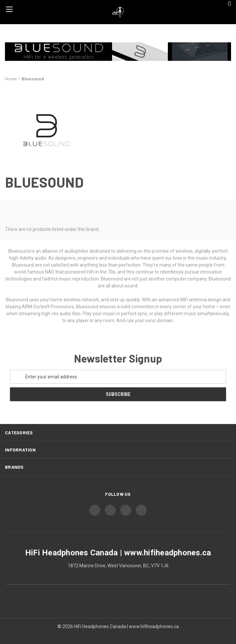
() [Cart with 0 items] (226, 3)
